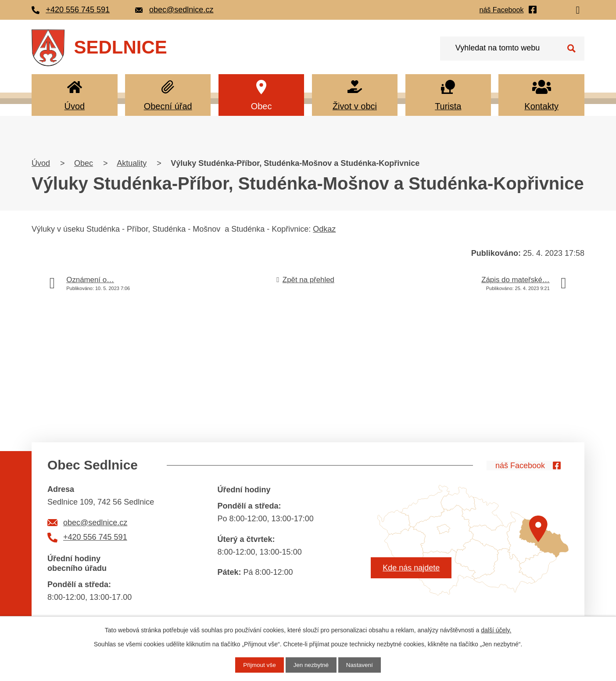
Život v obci (355, 106)
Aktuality (132, 163)
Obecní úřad (168, 106)
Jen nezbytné (311, 665)
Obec (261, 106)
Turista (448, 106)
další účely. (496, 630)
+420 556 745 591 (95, 537)
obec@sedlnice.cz (95, 523)
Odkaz (324, 229)
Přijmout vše (258, 665)
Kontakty (541, 106)
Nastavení (361, 665)
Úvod (74, 106)
